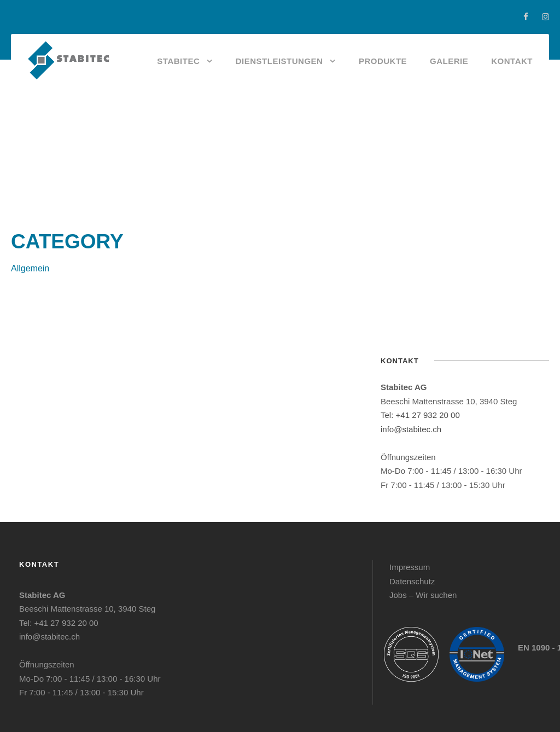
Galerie (449, 61)
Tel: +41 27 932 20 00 (420, 415)
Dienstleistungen (279, 61)
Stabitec (178, 61)
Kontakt (512, 61)
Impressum (410, 567)
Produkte (383, 61)
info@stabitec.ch (411, 429)
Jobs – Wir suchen (423, 595)
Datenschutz (412, 581)
